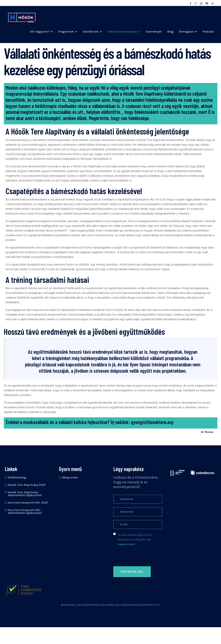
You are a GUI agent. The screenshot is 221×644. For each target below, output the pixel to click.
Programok (66, 31)
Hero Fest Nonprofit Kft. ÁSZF (28, 503)
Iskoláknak (91, 31)
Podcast (208, 31)
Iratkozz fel (132, 572)
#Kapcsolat (70, 477)
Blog (170, 31)
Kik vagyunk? (40, 31)
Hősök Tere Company (122, 31)
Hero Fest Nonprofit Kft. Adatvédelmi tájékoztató (25, 511)
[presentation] (141, 597)
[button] (207, 432)
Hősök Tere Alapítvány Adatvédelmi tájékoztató (25, 494)
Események (154, 31)
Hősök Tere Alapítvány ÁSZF (27, 485)
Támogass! (186, 31)
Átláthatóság (17, 477)
